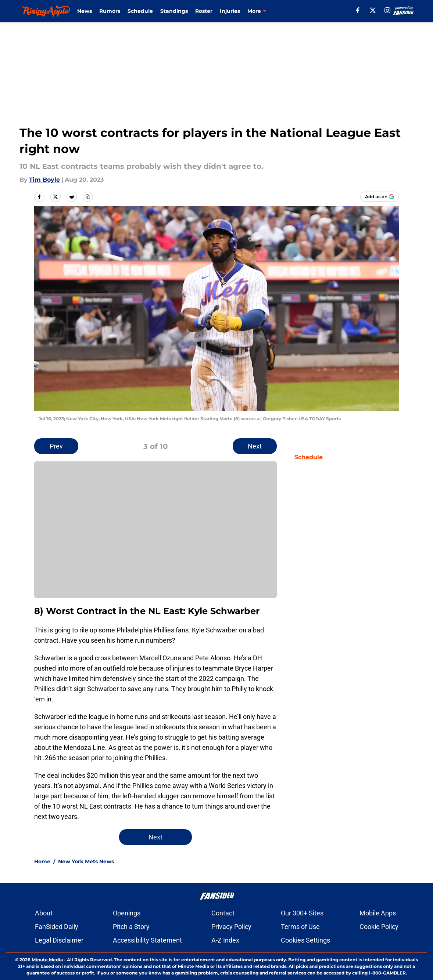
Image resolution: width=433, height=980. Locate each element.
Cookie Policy (379, 927)
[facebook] (358, 10)
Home (42, 861)
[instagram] (387, 10)
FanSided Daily (57, 927)
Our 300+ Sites (302, 913)
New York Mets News (86, 861)
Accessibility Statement (147, 940)
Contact (223, 913)
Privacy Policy (231, 927)
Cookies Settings (305, 940)
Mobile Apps (378, 913)
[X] (373, 10)
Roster (204, 11)
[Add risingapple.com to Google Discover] (380, 197)
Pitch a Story (131, 927)
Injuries (230, 11)
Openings (127, 913)
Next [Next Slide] (255, 446)
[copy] (88, 197)
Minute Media (47, 960)
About (44, 913)
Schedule (140, 11)
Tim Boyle (44, 180)
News (85, 11)
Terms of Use (300, 927)
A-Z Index (225, 940)
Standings (174, 11)
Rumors (110, 11)
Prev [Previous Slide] (56, 446)
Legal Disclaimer (59, 940)
